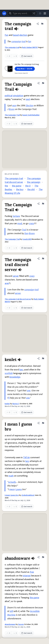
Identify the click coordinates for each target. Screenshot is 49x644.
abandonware (10, 624)
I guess (19, 489)
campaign (16, 42)
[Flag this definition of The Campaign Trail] (43, 83)
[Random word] (34, 13)
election (23, 35)
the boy (20, 190)
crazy (32, 223)
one (29, 391)
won (14, 106)
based (16, 35)
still (11, 611)
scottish (9, 373)
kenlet (7, 404)
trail (24, 42)
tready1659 (27, 239)
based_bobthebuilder (31, 115)
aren (7, 283)
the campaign (34, 182)
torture (16, 216)
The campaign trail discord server (18, 299)
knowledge (15, 377)
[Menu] (45, 13)
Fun (6, 35)
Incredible (35, 611)
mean (12, 489)
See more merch (21, 73)
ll (9, 398)
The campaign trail (12, 47)
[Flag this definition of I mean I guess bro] (43, 423)
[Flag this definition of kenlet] (43, 358)
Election (30, 106)
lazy (27, 461)
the (6, 186)
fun (30, 42)
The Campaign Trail (12, 115)
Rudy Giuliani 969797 (30, 47)
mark (11, 476)
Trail (24, 230)
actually (12, 482)
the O (28, 186)
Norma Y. (16, 404)
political (9, 96)
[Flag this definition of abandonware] (43, 557)
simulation (18, 96)
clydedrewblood (28, 495)
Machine (11, 615)
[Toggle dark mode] (40, 13)
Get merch (27, 56)
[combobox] (22, 13)
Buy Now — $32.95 (25, 69)
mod (20, 223)
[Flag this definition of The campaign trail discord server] (43, 259)
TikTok (26, 458)
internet (27, 576)
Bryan (12, 109)
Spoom (21, 624)
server (16, 276)
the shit (31, 190)
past (28, 99)
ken (21, 370)
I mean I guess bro (12, 495)
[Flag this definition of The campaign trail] (42, 24)
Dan (26, 233)
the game (17, 186)
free (32, 572)
